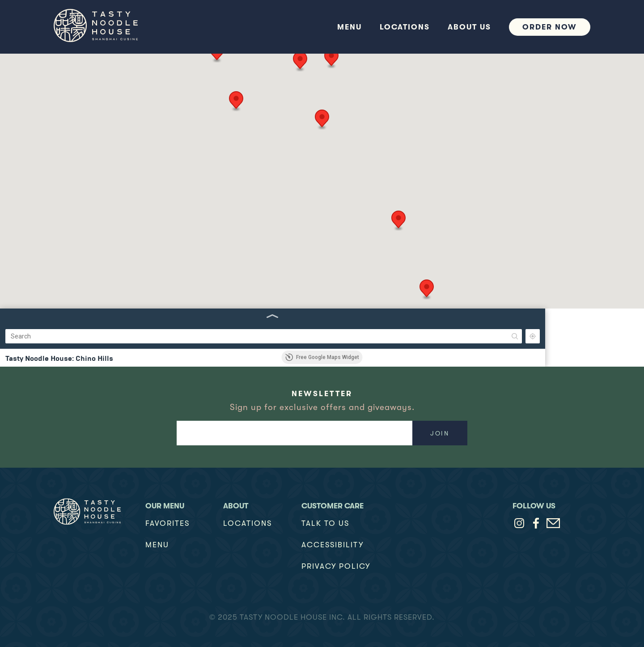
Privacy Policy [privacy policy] (336, 566)
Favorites (167, 523)
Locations (405, 27)
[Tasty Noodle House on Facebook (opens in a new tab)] (536, 523)
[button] (403, 87)
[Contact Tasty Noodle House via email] (553, 523)
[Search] (63, 67)
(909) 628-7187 (23, 123)
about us (469, 27)
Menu (157, 545)
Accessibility (333, 545)
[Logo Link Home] (87, 512)
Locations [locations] (248, 523)
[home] (112, 27)
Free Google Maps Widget (322, 357)
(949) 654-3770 (24, 208)
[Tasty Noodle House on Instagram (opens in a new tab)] (519, 523)
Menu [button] (350, 27)
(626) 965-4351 (23, 294)
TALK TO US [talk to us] (325, 523)
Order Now (550, 27)
